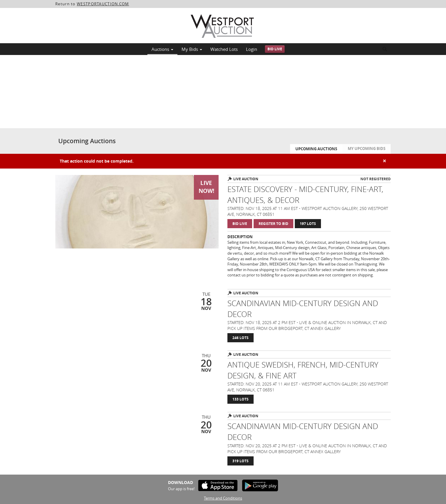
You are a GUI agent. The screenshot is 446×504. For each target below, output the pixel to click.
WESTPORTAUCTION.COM (103, 4)
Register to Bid (273, 224)
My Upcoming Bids (367, 148)
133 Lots (241, 399)
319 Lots (241, 461)
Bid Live (275, 49)
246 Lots (241, 338)
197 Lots (308, 224)
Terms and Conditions (223, 498)
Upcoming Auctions (316, 149)
